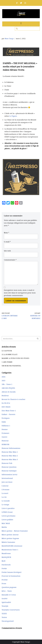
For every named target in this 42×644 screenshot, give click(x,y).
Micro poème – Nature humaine (15, 531)
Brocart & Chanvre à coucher (13, 399)
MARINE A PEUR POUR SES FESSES (15, 358)
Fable (4, 422)
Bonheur (5, 396)
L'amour (5, 486)
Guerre (4, 437)
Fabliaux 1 (6, 426)
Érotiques (6, 418)
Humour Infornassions (11, 448)
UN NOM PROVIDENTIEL (11, 366)
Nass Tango (9, 39)
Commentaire (10, 260)
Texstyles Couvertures (11, 610)
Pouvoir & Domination (11, 576)
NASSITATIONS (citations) (12, 546)
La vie (4, 497)
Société (5, 598)
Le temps (5, 504)
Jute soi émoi (7, 482)
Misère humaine (8, 542)
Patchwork (6, 565)
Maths (4, 527)
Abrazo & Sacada (9, 392)
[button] (21, 23)
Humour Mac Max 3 (10, 459)
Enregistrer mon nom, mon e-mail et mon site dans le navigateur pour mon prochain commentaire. (20, 293)
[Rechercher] (18, 339)
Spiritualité (6, 602)
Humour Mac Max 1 (10, 452)
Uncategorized (8, 621)
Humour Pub (7, 463)
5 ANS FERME (7, 362)
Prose (4, 583)
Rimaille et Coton (9, 595)
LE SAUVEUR (7, 351)
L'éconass (5, 489)
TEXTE (4, 613)
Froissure (5, 433)
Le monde (6, 501)
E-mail (7, 242)
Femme (5, 429)
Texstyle (5, 606)
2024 (3, 377)
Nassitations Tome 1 (10, 550)
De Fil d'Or (6, 403)
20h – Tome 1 (7, 384)
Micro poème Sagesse (10, 538)
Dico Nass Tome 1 (9, 411)
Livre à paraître (8, 508)
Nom (7, 233)
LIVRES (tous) (7, 512)
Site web (7, 251)
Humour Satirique (9, 471)
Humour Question (9, 467)
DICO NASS (6, 407)
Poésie (4, 568)
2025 (3, 380)
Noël (4, 561)
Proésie (5, 580)
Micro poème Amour (10, 535)
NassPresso (6, 553)
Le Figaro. (13, 116)
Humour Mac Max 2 (10, 456)
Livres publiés (7, 520)
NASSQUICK (6, 557)
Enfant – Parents (8, 414)
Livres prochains (9, 516)
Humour (5, 441)
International (7, 478)
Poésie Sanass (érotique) (12, 572)
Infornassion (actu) (9, 474)
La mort (5, 493)
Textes (4, 617)
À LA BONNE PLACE (10, 354)
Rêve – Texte (7, 591)
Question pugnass (9, 587)
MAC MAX (6, 523)
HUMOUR (5, 444)
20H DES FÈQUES (8, 388)
